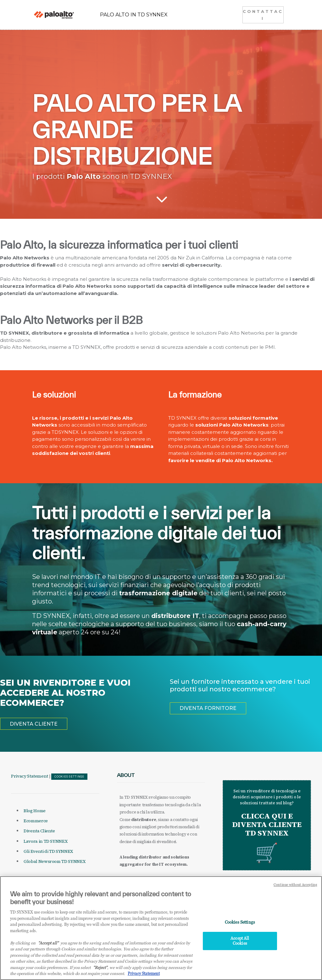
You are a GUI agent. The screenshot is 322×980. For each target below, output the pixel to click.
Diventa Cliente (39, 831)
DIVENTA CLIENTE (34, 724)
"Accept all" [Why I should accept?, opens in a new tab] (48, 944)
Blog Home (35, 811)
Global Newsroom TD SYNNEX (54, 861)
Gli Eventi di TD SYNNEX (48, 851)
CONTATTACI (263, 15)
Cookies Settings (69, 777)
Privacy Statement (30, 776)
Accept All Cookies (240, 943)
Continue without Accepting (295, 887)
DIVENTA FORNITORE (208, 708)
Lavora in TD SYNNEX (45, 841)
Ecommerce (36, 821)
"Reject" (100, 969)
